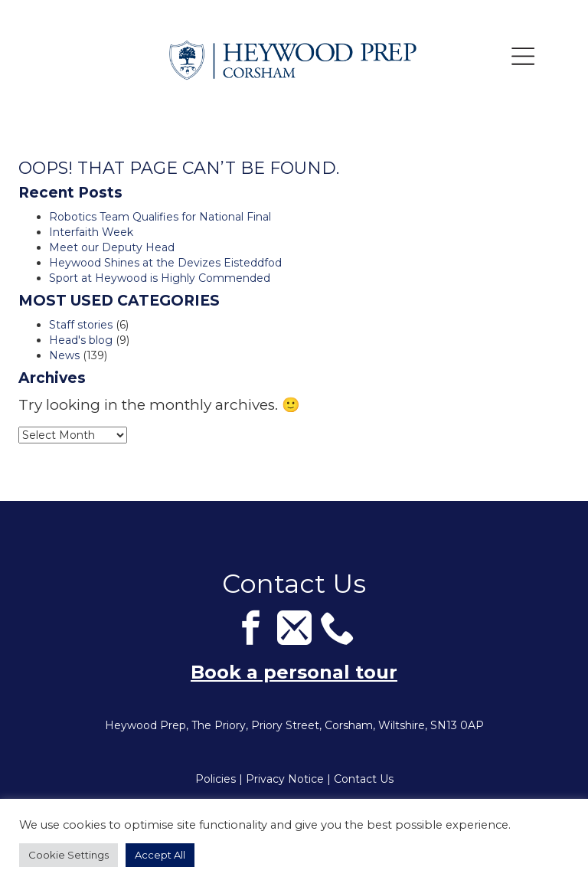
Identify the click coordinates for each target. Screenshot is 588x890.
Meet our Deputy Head (112, 247)
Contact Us (364, 779)
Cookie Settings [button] (69, 855)
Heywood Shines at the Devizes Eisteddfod (165, 263)
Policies (216, 779)
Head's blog (81, 340)
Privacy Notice (285, 779)
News (64, 355)
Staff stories (81, 325)
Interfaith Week (91, 232)
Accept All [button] (160, 855)
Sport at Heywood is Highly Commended (160, 278)
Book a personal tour (294, 672)
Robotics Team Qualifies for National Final (160, 217)
